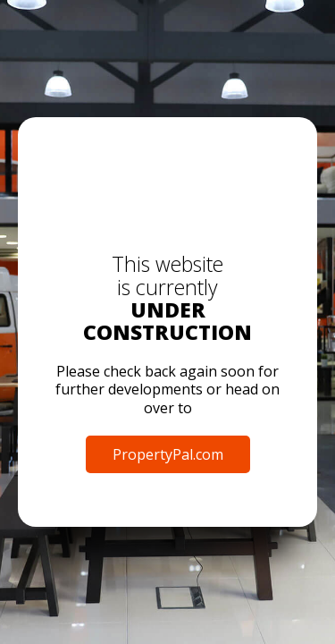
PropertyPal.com (168, 454)
